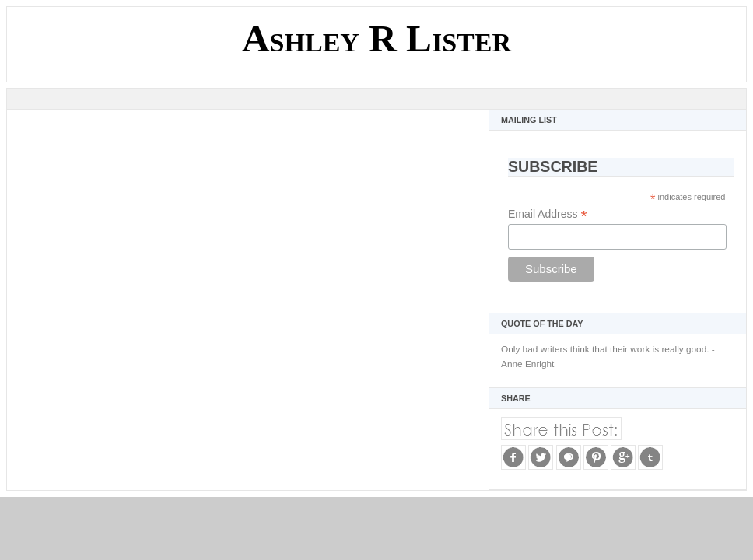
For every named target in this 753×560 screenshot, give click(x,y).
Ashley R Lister (376, 38)
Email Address (548, 214)
